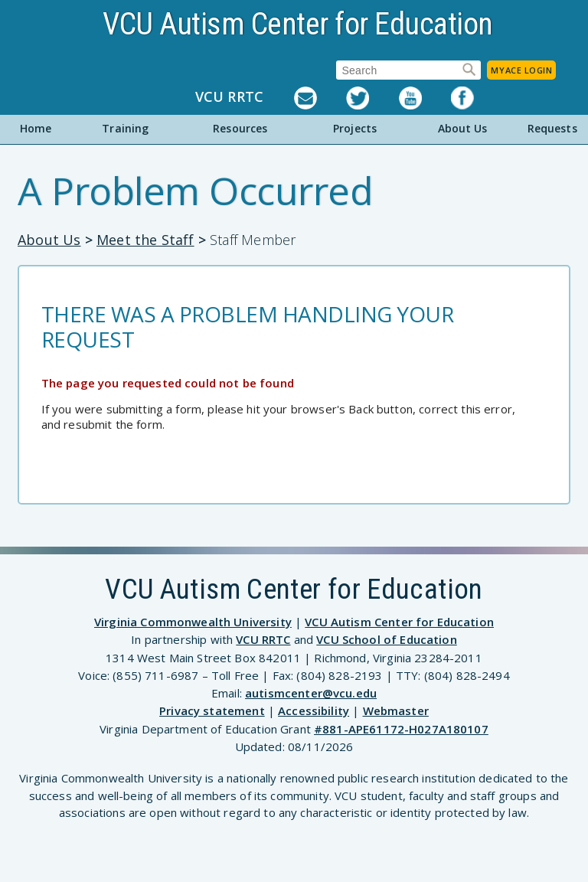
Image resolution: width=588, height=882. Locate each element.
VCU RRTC (229, 97)
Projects (355, 128)
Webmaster (396, 710)
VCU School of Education (386, 639)
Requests (552, 128)
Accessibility (314, 710)
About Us (463, 128)
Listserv (320, 98)
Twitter (372, 98)
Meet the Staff (145, 240)
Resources (240, 128)
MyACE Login (521, 70)
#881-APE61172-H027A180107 (401, 729)
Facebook (477, 98)
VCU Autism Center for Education (298, 24)
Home (36, 128)
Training (125, 128)
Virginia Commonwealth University (193, 622)
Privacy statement (212, 710)
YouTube (425, 98)
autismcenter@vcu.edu (311, 693)
